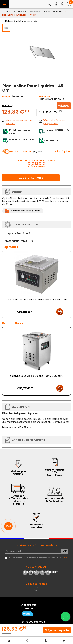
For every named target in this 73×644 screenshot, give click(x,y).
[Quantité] (27, 173)
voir (65, 558)
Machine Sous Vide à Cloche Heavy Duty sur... (36, 376)
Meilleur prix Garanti (18, 472)
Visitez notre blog (36, 584)
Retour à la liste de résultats (21, 21)
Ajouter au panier (31, 178)
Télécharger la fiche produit (25, 211)
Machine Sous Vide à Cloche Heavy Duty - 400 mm (37, 299)
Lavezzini (18, 96)
